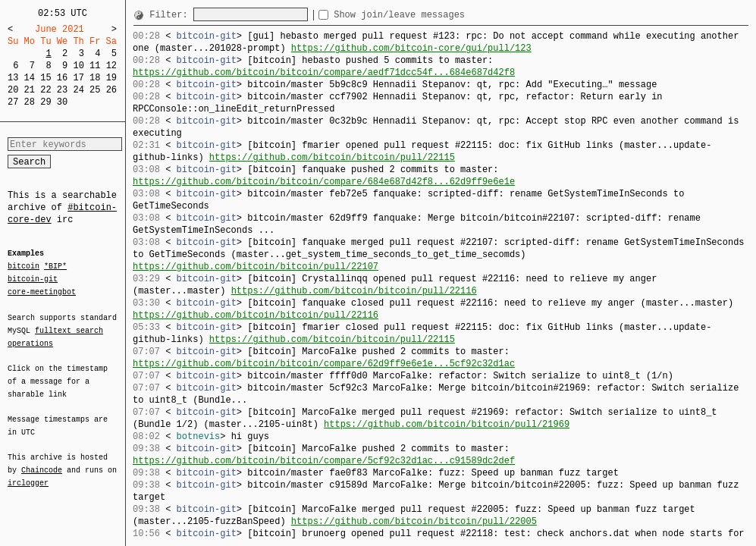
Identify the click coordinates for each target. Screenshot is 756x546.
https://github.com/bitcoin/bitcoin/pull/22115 (332, 157)
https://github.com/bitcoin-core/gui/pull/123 (411, 48)
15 (45, 78)
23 (62, 90)
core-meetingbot (42, 291)
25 (95, 90)
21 (30, 90)
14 (30, 78)
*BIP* (55, 267)
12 (111, 66)
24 (78, 90)
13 (13, 78)
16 (62, 78)
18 (95, 78)
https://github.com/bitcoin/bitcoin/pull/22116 (354, 291)
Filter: (171, 15)
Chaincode (42, 461)
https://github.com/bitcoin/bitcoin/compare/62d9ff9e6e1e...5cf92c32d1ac (324, 364)
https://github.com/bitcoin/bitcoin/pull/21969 (447, 424)
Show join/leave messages (427, 15)
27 (13, 102)
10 (78, 66)
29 (45, 102)
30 (62, 102)
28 (30, 102)
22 (45, 90)
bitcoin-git (33, 279)
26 (111, 90)
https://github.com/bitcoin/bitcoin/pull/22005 (414, 521)
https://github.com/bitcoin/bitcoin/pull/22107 (256, 267)
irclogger (28, 473)
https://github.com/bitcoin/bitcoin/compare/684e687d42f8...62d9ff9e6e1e (324, 182)
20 (13, 90)
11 (95, 66)
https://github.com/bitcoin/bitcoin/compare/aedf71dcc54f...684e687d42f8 (324, 72)
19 (111, 78)
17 (78, 78)
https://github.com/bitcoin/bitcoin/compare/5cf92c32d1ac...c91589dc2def (324, 461)
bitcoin (24, 267)
